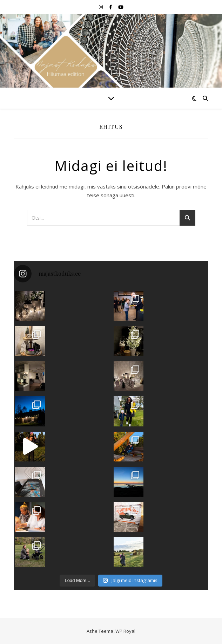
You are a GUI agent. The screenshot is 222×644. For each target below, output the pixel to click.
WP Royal (125, 631)
